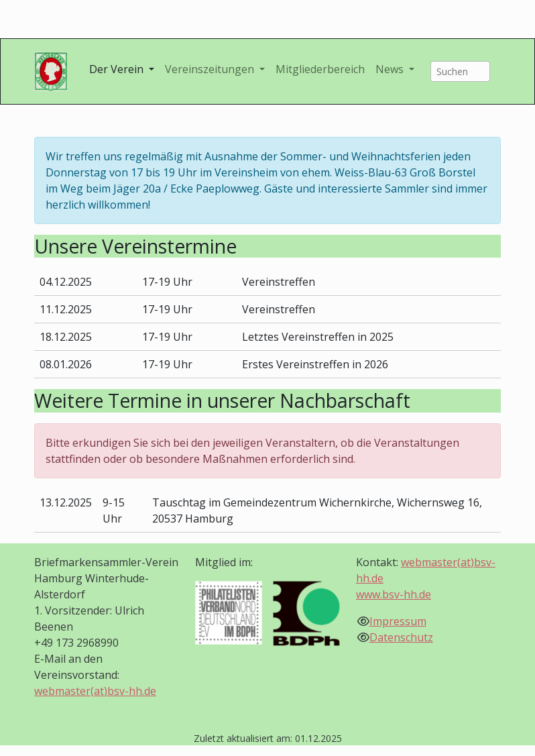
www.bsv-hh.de (394, 594)
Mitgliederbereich (320, 69)
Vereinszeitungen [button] (211, 69)
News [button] (391, 69)
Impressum (398, 621)
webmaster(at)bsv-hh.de (95, 691)
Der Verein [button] (118, 69)
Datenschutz (401, 637)
